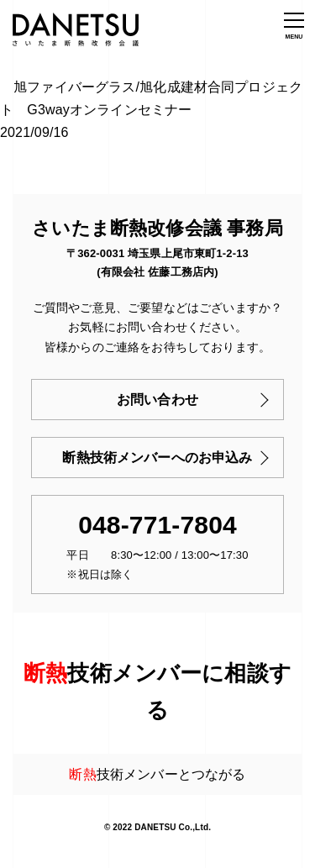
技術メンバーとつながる (157, 774)
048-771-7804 (157, 525)
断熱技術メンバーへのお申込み (157, 458)
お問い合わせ (157, 400)
